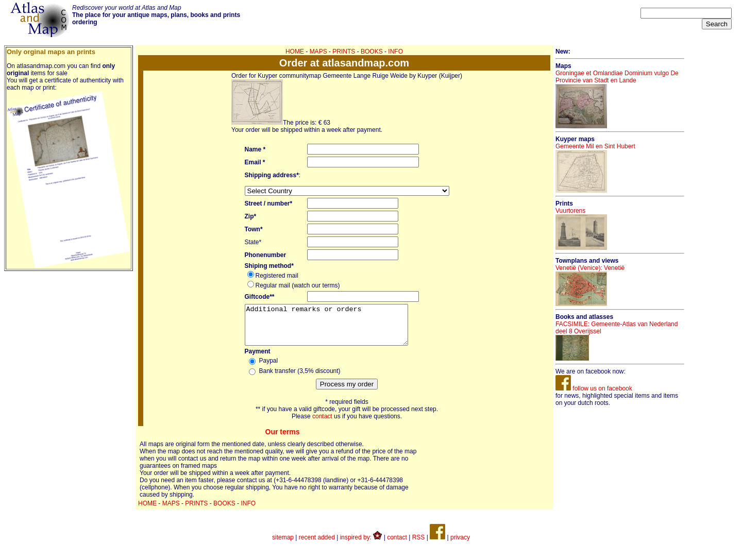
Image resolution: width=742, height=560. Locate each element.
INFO (395, 52)
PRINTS (344, 52)
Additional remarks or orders (336, 329)
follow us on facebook (594, 388)
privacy (460, 545)
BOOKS (372, 52)
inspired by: (361, 545)
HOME (295, 52)
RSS (419, 545)
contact (322, 424)
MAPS (318, 52)
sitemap (283, 545)
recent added (317, 545)
